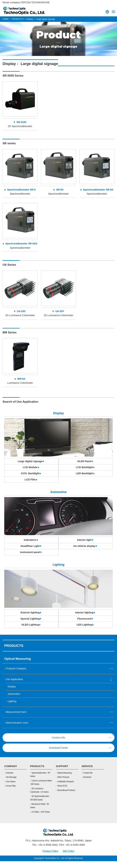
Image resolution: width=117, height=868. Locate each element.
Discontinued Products (66, 797)
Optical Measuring (64, 780)
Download (87, 784)
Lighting (12, 708)
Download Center (58, 755)
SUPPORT (62, 773)
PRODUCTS (37, 773)
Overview (9, 780)
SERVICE (87, 773)
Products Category (16, 675)
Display (12, 693)
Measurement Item (16, 719)
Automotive (14, 700)
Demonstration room (17, 730)
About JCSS (62, 793)
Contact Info (59, 744)
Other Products (63, 784)
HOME (6, 19)
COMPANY (11, 773)
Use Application (15, 686)
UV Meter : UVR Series (41, 819)
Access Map (11, 793)
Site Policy (69, 858)
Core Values (10, 788)
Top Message (11, 784)
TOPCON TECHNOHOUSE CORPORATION (24, 11)
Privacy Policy (50, 858)
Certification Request (65, 788)
